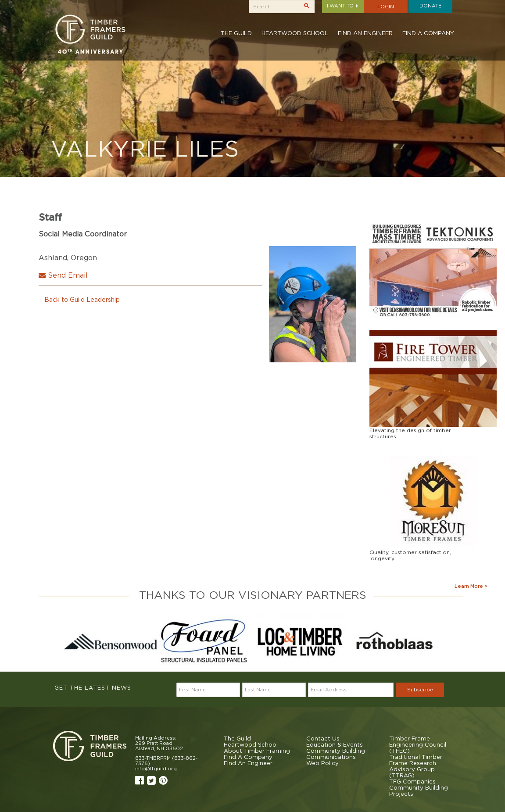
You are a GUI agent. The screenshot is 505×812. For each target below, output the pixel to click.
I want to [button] (343, 6)
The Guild (236, 33)
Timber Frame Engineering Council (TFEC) (418, 744)
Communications (331, 757)
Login (386, 7)
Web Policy (322, 763)
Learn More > (471, 586)
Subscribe (420, 690)
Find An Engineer (365, 33)
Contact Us (323, 738)
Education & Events (335, 744)
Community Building (336, 751)
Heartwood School (295, 33)
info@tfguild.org (156, 769)
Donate (430, 6)
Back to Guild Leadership (82, 299)
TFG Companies (412, 781)
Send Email (63, 275)
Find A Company (428, 33)
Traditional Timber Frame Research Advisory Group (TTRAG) (416, 766)
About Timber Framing (257, 751)
